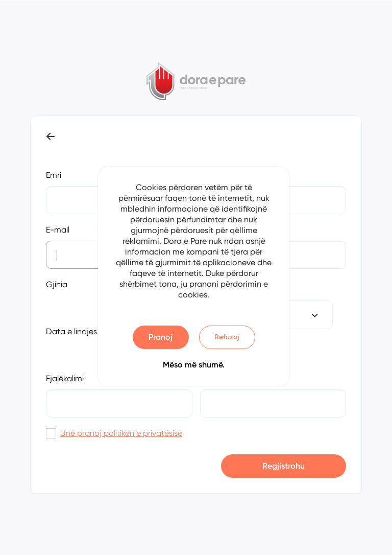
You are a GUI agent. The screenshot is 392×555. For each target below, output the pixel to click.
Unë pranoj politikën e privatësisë (121, 433)
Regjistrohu (284, 466)
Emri (54, 175)
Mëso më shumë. (194, 365)
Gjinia (57, 284)
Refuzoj (227, 337)
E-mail (58, 230)
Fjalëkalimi (65, 378)
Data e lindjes (71, 331)
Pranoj (161, 337)
